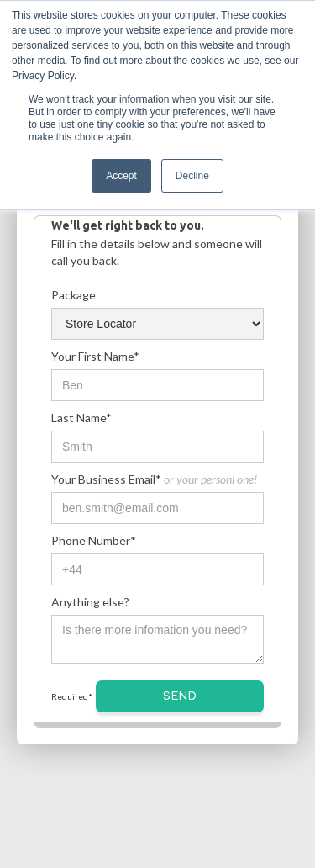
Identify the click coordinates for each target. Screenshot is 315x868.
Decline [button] (192, 176)
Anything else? (90, 602)
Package (73, 295)
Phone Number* (94, 540)
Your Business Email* (154, 479)
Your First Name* (95, 356)
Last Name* (81, 418)
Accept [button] (121, 176)
